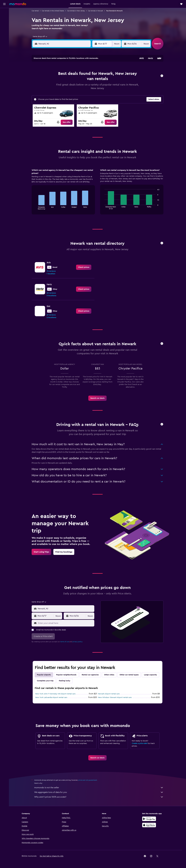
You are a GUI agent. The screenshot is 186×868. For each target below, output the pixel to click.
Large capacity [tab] (150, 675)
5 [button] (70, 74)
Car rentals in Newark (96, 11)
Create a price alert (140, 743)
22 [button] (89, 87)
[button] (4, 4)
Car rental (35, 11)
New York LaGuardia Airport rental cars (51, 697)
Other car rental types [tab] (129, 675)
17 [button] (58, 87)
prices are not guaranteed (88, 780)
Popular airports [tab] (44, 675)
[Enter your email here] (66, 623)
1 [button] (89, 68)
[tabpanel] (98, 194)
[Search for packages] (4, 28)
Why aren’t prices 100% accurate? (99, 797)
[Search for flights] (4, 12)
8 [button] (89, 74)
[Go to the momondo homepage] (18, 4)
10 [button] (58, 80)
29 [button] (89, 93)
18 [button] (64, 87)
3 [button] (58, 74)
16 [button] (52, 87)
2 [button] (52, 74)
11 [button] (64, 80)
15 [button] (89, 80)
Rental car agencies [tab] (90, 675)
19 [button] (70, 87)
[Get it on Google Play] (149, 819)
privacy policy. (78, 642)
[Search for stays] (4, 17)
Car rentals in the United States (53, 11)
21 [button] (83, 87)
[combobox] (39, 37)
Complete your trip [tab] (45, 681)
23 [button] (52, 93)
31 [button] (58, 99)
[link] (67, 122)
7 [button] (83, 74)
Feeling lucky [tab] (65, 681)
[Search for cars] (4, 23)
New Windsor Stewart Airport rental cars (115, 697)
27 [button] (76, 93)
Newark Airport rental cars (109, 694)
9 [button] (52, 80)
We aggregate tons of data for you (99, 792)
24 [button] (58, 93)
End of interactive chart (35, 207)
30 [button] (52, 99)
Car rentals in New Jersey (76, 11)
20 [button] (76, 87)
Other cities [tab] (109, 675)
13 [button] (76, 80)
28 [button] (83, 93)
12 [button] (70, 80)
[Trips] (4, 36)
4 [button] (64, 74)
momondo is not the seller (99, 788)
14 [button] (83, 80)
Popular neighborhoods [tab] (66, 675)
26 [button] (70, 93)
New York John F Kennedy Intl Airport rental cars (55, 694)
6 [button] (76, 74)
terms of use (65, 642)
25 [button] (64, 93)
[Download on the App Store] (149, 825)
